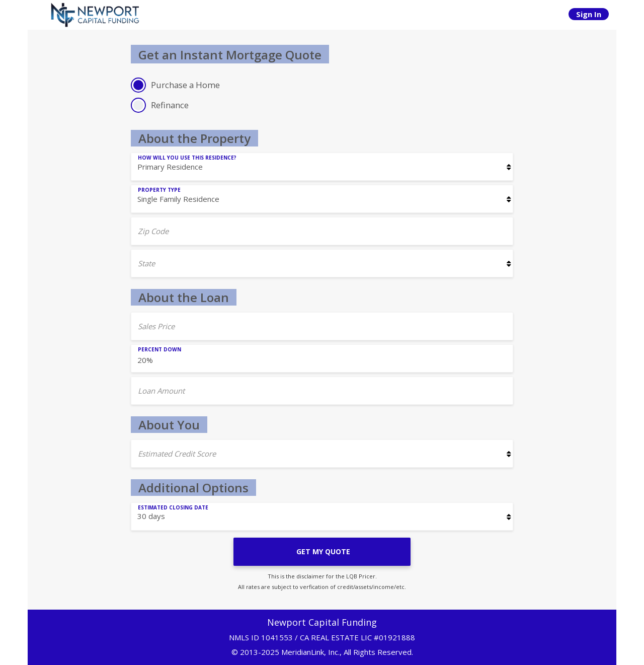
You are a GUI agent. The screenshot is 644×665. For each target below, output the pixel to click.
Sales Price (156, 326)
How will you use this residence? (187, 158)
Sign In (589, 14)
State (146, 263)
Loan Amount (161, 391)
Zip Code (153, 231)
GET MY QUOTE (322, 551)
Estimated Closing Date (173, 507)
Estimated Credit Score (177, 454)
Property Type (159, 190)
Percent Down (159, 349)
